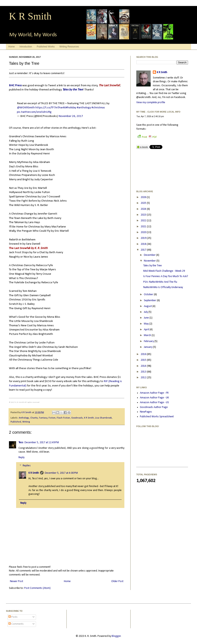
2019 (144, 238)
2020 (144, 232)
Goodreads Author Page (154, 407)
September (150, 300)
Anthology (24, 418)
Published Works (46, 47)
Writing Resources (69, 47)
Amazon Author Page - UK (154, 398)
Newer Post (17, 581)
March (148, 335)
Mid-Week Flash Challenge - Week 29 (164, 271)
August (148, 306)
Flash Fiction (63, 418)
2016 (144, 354)
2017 (144, 250)
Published (16, 422)
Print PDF (147, 137)
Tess (21, 443)
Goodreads (77, 418)
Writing (26, 422)
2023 (144, 215)
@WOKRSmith (26, 108)
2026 (144, 197)
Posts (13, 617)
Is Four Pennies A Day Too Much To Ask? (166, 276)
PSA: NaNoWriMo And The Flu (160, 282)
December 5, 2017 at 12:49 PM (42, 443)
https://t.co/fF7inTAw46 (51, 108)
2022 (144, 221)
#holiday (71, 108)
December (150, 255)
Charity (34, 418)
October (149, 295)
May (147, 324)
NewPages (146, 412)
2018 (144, 244)
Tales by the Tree (73, 90)
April (147, 330)
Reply (21, 457)
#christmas (98, 108)
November (150, 261)
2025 (144, 203)
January (148, 347)
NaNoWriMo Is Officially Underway (163, 287)
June (147, 318)
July (146, 312)
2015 (144, 360)
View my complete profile (151, 102)
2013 (144, 372)
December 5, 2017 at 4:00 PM (61, 473)
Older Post (117, 581)
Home (12, 47)
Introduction (26, 47)
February (149, 341)
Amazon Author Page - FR (154, 393)
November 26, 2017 (71, 116)
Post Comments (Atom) (37, 588)
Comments (16, 624)
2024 (144, 209)
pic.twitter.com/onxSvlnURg (34, 112)
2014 (144, 366)
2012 (144, 378)
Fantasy (43, 418)
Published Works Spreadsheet (157, 417)
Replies (27, 466)
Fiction (52, 418)
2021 (144, 227)
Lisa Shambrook (103, 418)
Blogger (116, 636)
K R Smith (30, 16)
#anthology (84, 108)
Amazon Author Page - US (154, 402)
